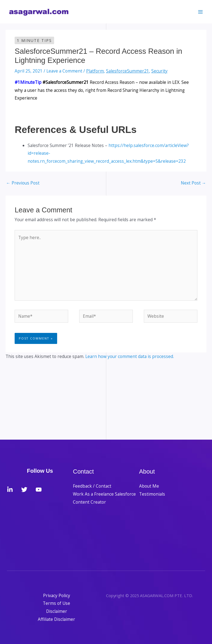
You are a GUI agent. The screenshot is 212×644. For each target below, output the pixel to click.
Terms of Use (56, 603)
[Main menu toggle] (201, 12)
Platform (95, 71)
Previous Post (23, 183)
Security (159, 71)
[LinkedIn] (10, 490)
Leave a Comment (64, 71)
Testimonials (152, 494)
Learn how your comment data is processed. (130, 356)
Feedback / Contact (92, 486)
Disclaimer (57, 611)
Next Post (194, 183)
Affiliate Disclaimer (56, 619)
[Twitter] (24, 490)
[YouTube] (39, 490)
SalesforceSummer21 (128, 71)
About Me (149, 486)
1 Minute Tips (34, 40)
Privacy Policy (57, 595)
